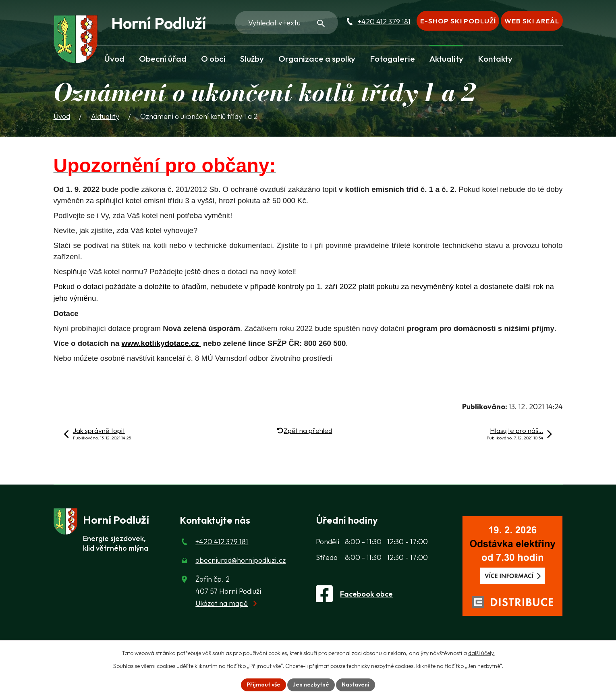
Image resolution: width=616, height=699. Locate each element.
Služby (252, 58)
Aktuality (446, 58)
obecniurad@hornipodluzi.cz (241, 560)
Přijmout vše (263, 684)
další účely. (481, 653)
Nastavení (356, 684)
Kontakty (495, 58)
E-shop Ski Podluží (458, 21)
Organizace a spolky (317, 58)
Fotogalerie (392, 58)
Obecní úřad (163, 58)
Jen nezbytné (311, 684)
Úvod (114, 58)
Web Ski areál (532, 21)
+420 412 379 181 (384, 22)
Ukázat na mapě (222, 603)
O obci (213, 58)
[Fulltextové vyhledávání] (286, 23)
